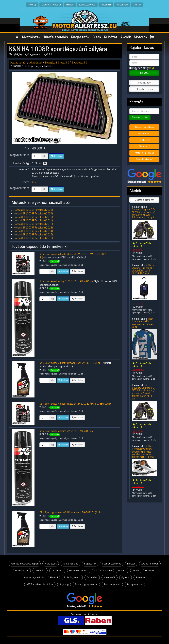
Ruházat (111, 37)
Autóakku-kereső (103, 571)
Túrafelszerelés (56, 37)
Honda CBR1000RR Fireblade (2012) (33, 224)
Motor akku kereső (144, 153)
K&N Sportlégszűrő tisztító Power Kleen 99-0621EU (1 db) (70, 363)
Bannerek (140, 578)
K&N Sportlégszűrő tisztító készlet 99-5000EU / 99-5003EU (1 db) (75, 404)
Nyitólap (32, 5)
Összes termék (18, 63)
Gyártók (137, 5)
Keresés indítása (140, 117)
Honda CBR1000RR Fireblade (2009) (33, 214)
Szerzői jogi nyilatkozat (86, 584)
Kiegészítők (80, 37)
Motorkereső (144, 134)
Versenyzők (122, 5)
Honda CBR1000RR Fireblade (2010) (33, 217)
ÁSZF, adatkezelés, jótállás (40, 584)
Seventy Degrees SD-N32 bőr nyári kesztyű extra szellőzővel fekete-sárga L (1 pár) (144, 213)
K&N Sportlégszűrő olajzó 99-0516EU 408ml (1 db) (67, 281)
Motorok (141, 37)
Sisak (97, 37)
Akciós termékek (150, 564)
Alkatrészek (31, 37)
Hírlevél (70, 5)
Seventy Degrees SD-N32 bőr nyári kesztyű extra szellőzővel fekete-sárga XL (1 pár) (144, 393)
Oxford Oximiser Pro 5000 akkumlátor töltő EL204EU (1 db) (144, 269)
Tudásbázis (106, 5)
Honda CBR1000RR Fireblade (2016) (33, 238)
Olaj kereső (144, 146)
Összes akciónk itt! (144, 200)
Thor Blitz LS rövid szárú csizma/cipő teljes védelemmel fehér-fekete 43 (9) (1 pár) (143, 452)
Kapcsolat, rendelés (51, 5)
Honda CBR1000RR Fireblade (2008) (33, 210)
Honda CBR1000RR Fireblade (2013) (33, 228)
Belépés (144, 73)
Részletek (77, 271)
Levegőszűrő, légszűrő (57, 63)
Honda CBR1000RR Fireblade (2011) (33, 220)
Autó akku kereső (144, 159)
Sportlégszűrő (79, 63)
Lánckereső (144, 140)
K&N (34, 182)
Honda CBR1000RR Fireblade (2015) (33, 235)
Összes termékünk (144, 127)
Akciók (126, 37)
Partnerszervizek (112, 584)
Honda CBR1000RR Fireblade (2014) (33, 231)
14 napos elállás (135, 584)
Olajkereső (40, 571)
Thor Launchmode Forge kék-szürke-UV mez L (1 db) (143, 323)
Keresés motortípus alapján (25, 564)
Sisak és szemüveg (112, 564)
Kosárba (56, 156)
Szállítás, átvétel (87, 5)
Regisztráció (144, 83)
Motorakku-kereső (79, 571)
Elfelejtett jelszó (144, 89)
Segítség (64, 584)
